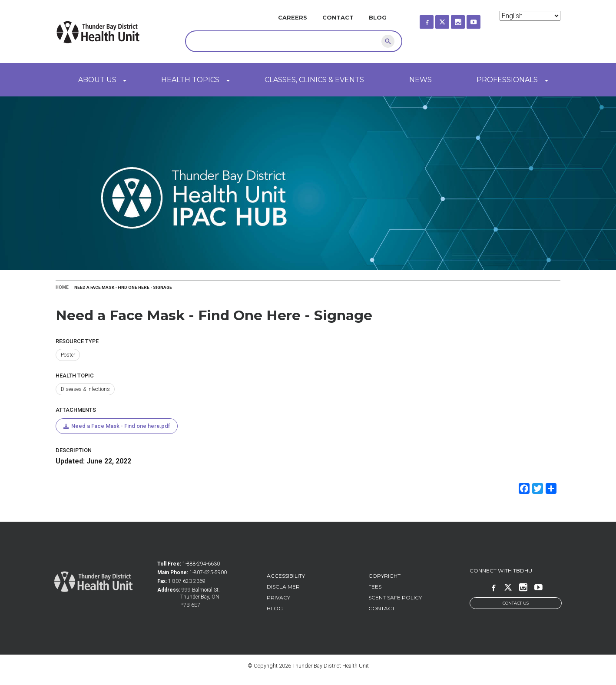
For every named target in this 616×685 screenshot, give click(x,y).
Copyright (384, 577)
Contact (338, 18)
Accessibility (286, 577)
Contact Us (516, 604)
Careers (293, 18)
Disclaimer (283, 587)
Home (62, 287)
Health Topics (190, 80)
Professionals (507, 80)
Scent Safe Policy (395, 598)
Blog (378, 18)
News (421, 80)
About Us (97, 80)
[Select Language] (530, 16)
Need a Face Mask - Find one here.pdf (122, 426)
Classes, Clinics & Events (314, 80)
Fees (375, 587)
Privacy (278, 598)
